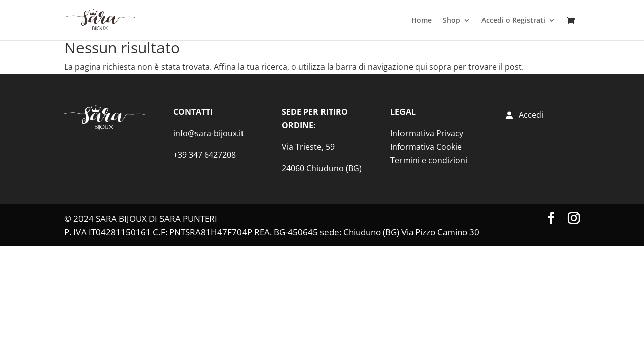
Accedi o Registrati (513, 21)
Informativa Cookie (426, 147)
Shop (452, 21)
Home (421, 21)
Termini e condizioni (429, 160)
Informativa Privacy (427, 133)
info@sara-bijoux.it (209, 133)
